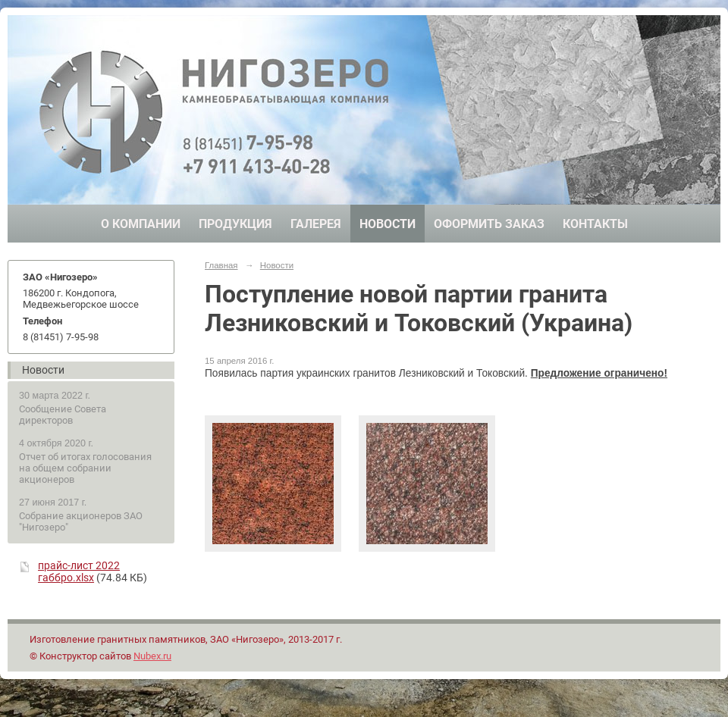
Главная (221, 265)
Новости (388, 224)
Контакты (595, 224)
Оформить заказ (489, 224)
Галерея (316, 224)
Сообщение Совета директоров (63, 415)
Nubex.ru (152, 656)
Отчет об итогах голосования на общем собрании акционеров (85, 468)
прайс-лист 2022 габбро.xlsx (79, 571)
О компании (141, 224)
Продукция (235, 224)
